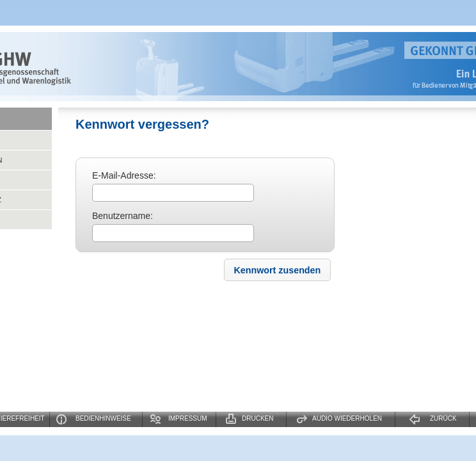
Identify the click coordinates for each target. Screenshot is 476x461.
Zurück (443, 418)
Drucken (258, 418)
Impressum (188, 418)
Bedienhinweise (103, 418)
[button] (277, 270)
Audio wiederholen (347, 418)
